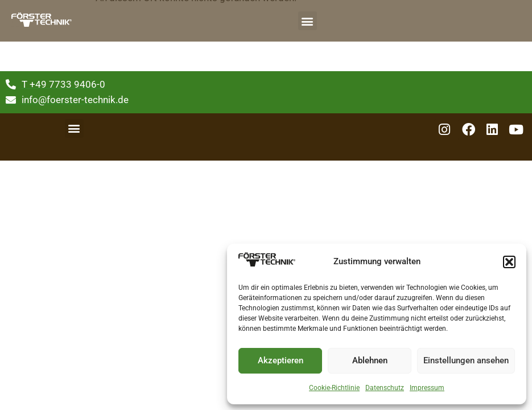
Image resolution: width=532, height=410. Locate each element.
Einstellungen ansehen (466, 360)
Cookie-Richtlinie (334, 388)
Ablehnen (370, 360)
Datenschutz (385, 388)
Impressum (427, 388)
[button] (509, 262)
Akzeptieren (281, 360)
